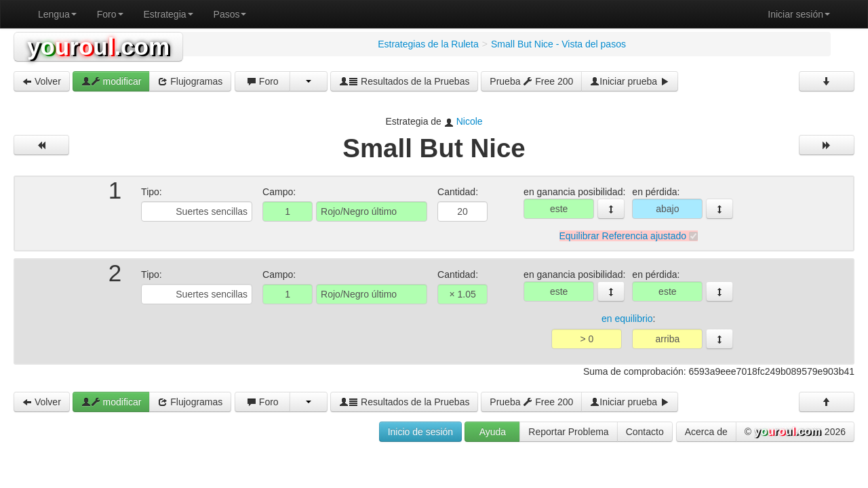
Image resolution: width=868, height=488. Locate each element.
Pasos (230, 14)
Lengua (57, 14)
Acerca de (706, 432)
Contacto (645, 432)
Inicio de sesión (421, 432)
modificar (112, 81)
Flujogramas (190, 81)
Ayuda (493, 432)
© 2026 (795, 432)
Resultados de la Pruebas (404, 81)
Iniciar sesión (799, 14)
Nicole (470, 121)
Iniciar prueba (630, 81)
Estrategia (169, 14)
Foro (110, 14)
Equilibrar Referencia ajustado (623, 236)
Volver (42, 81)
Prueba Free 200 (531, 81)
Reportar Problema (568, 432)
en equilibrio (627, 319)
